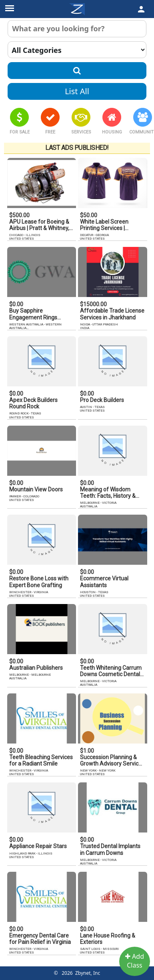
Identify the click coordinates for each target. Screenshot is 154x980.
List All (77, 91)
